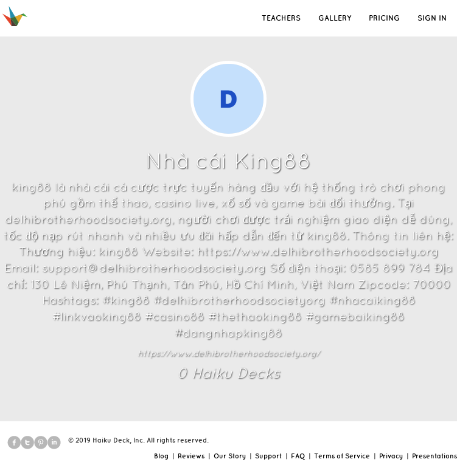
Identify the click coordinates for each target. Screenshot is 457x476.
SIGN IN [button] (432, 18)
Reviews (191, 456)
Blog (161, 456)
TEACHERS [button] (281, 18)
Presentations (434, 456)
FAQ (298, 456)
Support (268, 456)
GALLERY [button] (335, 18)
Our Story (230, 456)
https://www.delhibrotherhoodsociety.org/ (228, 353)
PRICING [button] (384, 18)
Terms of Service (342, 456)
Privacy (391, 456)
